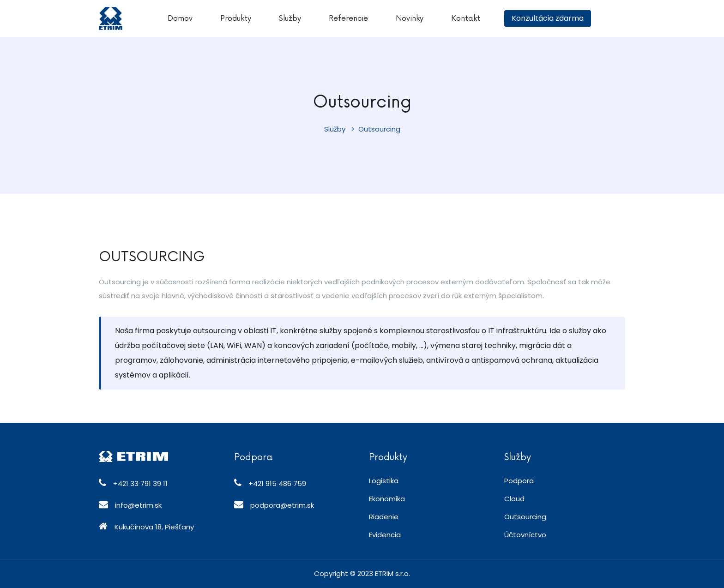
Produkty (236, 18)
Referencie (348, 18)
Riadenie (384, 517)
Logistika (384, 481)
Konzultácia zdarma (548, 18)
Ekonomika (387, 499)
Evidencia (385, 535)
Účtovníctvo (525, 535)
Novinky (410, 18)
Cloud (514, 499)
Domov (180, 18)
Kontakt (466, 18)
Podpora (519, 481)
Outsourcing (525, 517)
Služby (290, 18)
